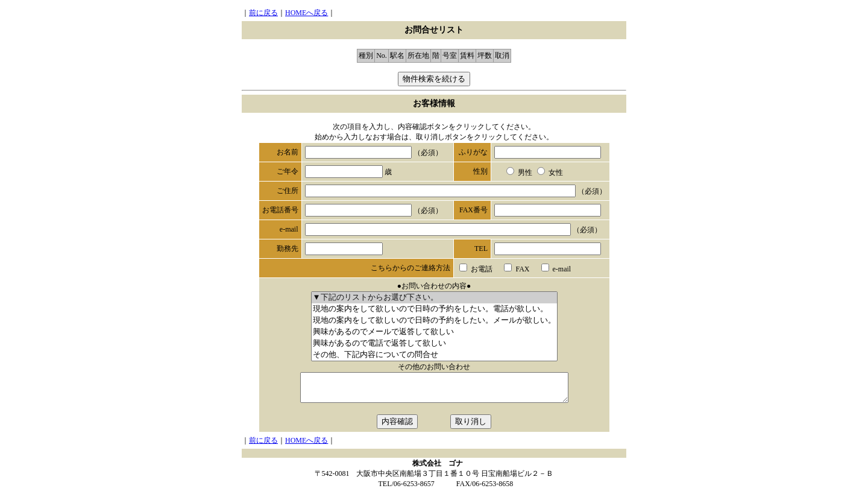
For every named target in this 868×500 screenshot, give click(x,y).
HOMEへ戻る (307, 13)
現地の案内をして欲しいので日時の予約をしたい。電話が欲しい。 (434, 309)
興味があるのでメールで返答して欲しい (434, 332)
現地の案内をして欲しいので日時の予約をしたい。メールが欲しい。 (434, 321)
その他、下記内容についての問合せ (434, 355)
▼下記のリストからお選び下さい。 (434, 298)
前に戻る (263, 13)
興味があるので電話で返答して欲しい (434, 343)
